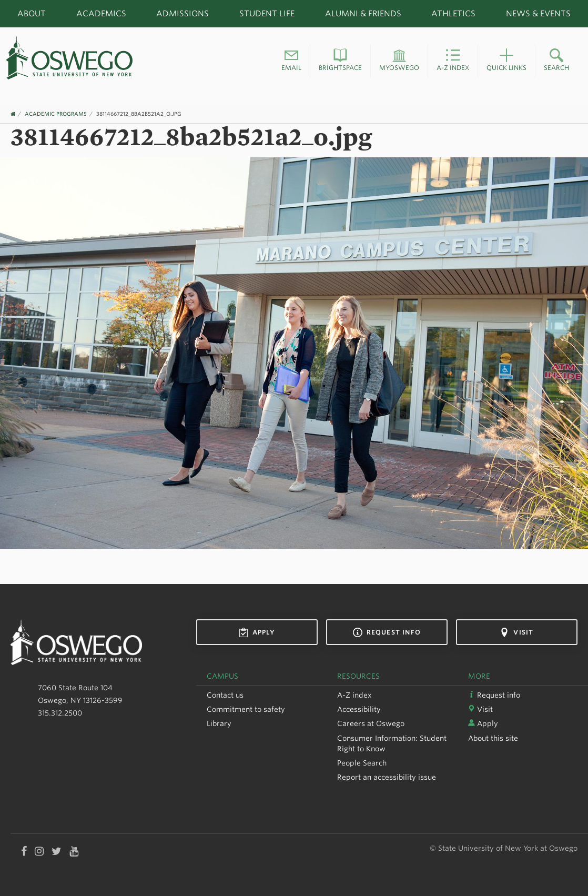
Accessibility (359, 709)
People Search (362, 763)
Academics (101, 13)
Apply (257, 632)
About (32, 13)
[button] (291, 61)
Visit (516, 632)
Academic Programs (56, 114)
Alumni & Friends (363, 13)
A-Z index (354, 695)
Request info (387, 632)
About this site (493, 738)
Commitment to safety (246, 709)
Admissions (183, 13)
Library (219, 723)
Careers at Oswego (371, 723)
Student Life (267, 13)
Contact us (225, 695)
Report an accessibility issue (387, 777)
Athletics (453, 13)
